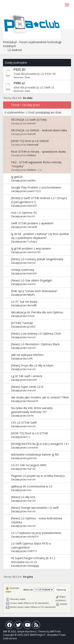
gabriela (32, 458)
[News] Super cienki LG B (27, 387)
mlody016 (33, 536)
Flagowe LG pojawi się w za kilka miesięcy (38, 476)
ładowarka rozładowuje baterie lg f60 (35, 454)
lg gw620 (17, 177)
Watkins (32, 155)
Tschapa (32, 241)
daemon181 (34, 252)
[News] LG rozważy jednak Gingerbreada (37, 259)
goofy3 (31, 327)
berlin (30, 416)
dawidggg (33, 566)
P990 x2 (19, 83)
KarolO (31, 216)
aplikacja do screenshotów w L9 (32, 486)
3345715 (32, 551)
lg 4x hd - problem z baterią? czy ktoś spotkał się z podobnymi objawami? (40, 236)
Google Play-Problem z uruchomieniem (36, 187)
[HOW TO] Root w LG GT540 (30, 433)
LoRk (30, 358)
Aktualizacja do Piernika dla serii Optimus (37, 312)
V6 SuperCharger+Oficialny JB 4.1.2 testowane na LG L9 (33, 560)
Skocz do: (29, 590)
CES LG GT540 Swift (24, 423)
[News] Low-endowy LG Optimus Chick (36, 334)
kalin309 (32, 273)
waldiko (32, 180)
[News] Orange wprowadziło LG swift (35, 508)
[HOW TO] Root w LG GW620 (30, 141)
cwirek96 (32, 227)
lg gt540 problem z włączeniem (31, 248)
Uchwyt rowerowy (23, 270)
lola (29, 490)
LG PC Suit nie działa (24, 302)
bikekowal (33, 145)
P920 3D (20, 70)
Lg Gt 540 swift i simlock (27, 376)
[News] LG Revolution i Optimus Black (35, 344)
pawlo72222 (34, 191)
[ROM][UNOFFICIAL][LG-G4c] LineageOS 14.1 (40, 444)
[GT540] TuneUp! (22, 323)
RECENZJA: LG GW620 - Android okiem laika (39, 130)
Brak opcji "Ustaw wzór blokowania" (34, 291)
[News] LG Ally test (23, 497)
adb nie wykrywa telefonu (27, 355)
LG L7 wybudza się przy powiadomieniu (36, 533)
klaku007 (32, 206)
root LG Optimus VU (24, 213)
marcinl (31, 123)
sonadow (33, 447)
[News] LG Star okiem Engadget (31, 280)
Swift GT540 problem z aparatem (32, 223)
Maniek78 (33, 401)
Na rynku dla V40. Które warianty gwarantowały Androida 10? (32, 410)
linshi (27, 77)
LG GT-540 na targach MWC (29, 465)
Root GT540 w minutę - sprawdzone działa (38, 152)
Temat (15, 105)
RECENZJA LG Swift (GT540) (29, 120)
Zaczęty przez (31, 105)
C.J (29, 437)
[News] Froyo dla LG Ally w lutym (32, 365)
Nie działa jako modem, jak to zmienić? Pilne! (40, 397)
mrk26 (31, 316)
